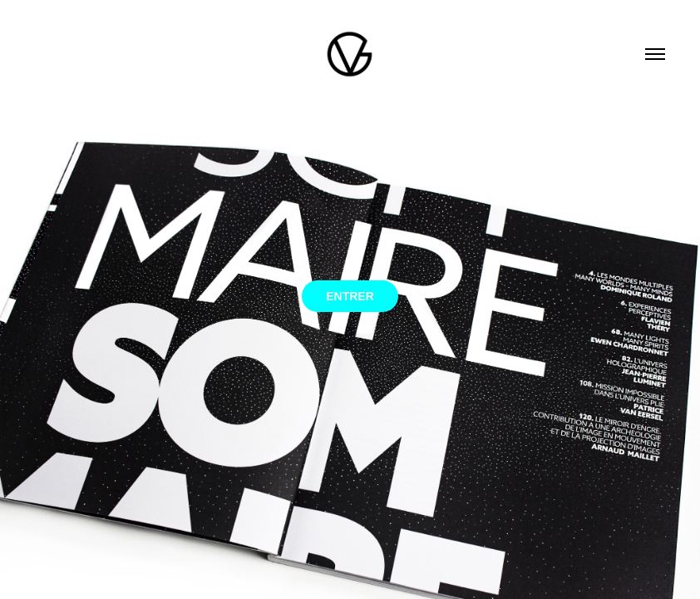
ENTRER (350, 296)
